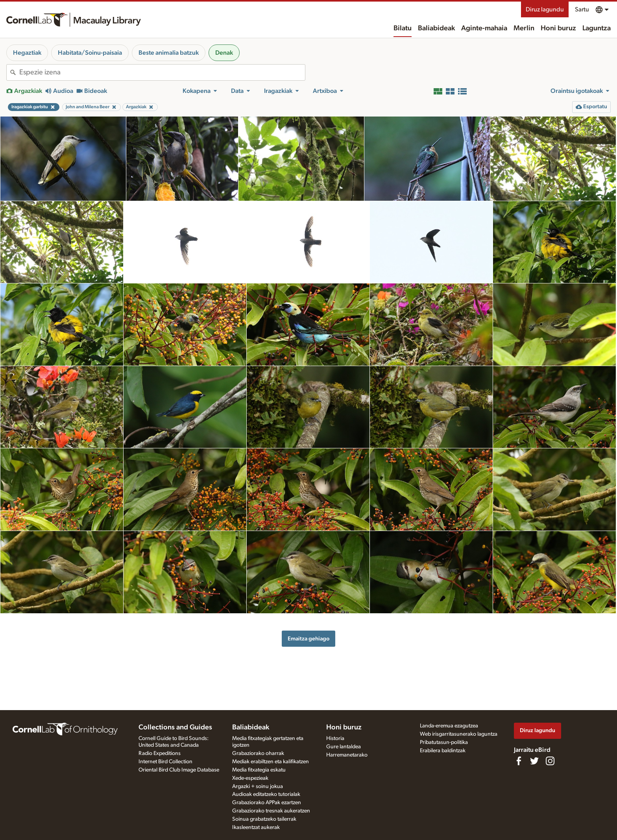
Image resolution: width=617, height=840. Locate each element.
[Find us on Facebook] (519, 761)
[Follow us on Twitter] (534, 761)
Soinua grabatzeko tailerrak (264, 819)
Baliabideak (436, 28)
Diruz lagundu (545, 9)
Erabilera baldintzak (443, 751)
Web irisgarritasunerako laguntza (459, 734)
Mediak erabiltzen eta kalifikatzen (271, 762)
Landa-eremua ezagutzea (449, 726)
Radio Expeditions (160, 753)
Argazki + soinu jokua (258, 786)
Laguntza (597, 28)
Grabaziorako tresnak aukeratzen (271, 811)
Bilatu (403, 28)
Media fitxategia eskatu (259, 770)
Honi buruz (558, 28)
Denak (224, 53)
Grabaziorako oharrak (258, 753)
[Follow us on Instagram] (550, 761)
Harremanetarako (347, 755)
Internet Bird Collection (165, 762)
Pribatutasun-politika (444, 742)
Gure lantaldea (344, 747)
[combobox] (162, 72)
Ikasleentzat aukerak (256, 827)
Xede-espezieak (250, 778)
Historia (335, 738)
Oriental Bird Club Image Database (179, 770)
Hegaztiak (27, 53)
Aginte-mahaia (484, 28)
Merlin (524, 28)
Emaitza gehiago (308, 639)
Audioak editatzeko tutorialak (266, 794)
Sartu (582, 9)
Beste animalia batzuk (169, 53)
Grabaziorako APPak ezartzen (267, 803)
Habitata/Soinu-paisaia (90, 53)
